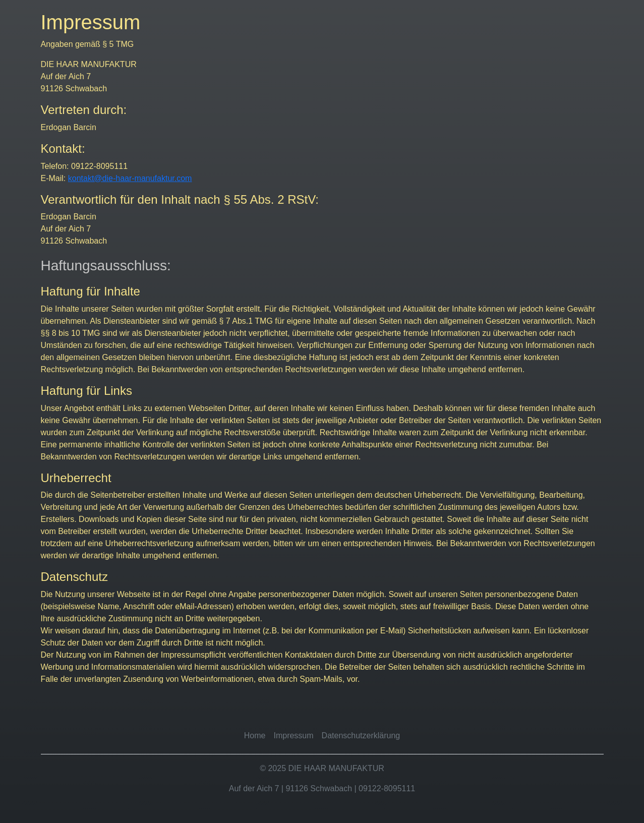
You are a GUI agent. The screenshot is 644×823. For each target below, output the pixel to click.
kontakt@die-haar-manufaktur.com (130, 178)
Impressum (293, 736)
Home (255, 736)
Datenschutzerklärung (361, 736)
